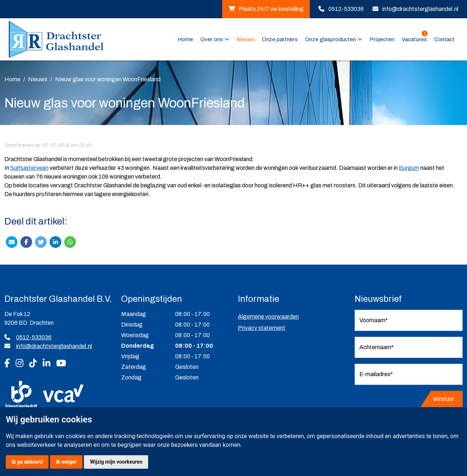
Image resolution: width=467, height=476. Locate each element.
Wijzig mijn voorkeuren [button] (116, 462)
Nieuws (246, 39)
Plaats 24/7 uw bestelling (266, 9)
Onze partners (280, 39)
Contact (444, 39)
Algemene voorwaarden (268, 317)
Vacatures (415, 39)
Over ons (212, 39)
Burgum (409, 168)
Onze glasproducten (331, 39)
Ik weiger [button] (66, 462)
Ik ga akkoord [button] (27, 462)
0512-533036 (346, 9)
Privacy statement (262, 328)
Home (185, 39)
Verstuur (443, 399)
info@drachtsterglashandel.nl (420, 9)
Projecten (382, 39)
